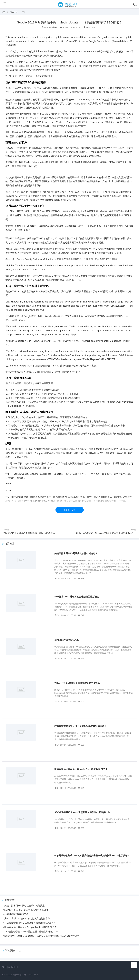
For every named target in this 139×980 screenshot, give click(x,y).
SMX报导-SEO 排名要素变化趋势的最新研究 (77, 597)
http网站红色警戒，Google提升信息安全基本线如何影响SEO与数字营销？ (92, 856)
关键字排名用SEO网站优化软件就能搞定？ (76, 553)
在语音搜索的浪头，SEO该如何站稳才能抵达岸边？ (80, 726)
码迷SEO (16, 975)
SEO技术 (14, 12)
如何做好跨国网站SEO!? (67, 640)
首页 (3, 12)
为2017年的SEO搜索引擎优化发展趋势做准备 (77, 683)
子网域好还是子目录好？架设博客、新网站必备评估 (29, 533)
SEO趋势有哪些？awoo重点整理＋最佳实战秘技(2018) (82, 812)
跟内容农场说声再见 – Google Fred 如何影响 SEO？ (81, 769)
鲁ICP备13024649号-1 (29, 975)
